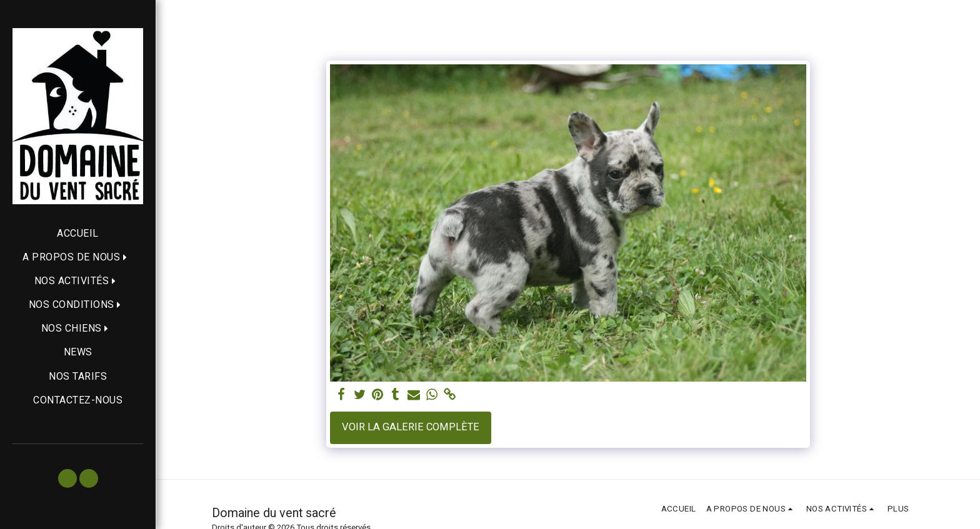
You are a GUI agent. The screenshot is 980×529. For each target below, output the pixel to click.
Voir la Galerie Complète (411, 427)
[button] (78, 257)
